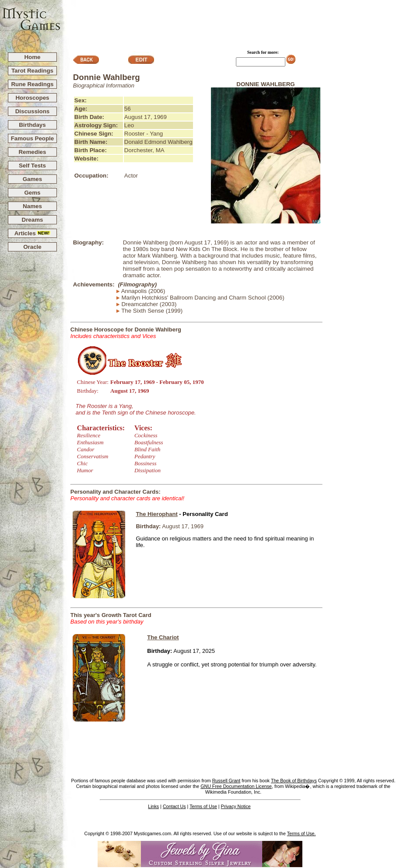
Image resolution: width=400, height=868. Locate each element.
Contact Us (174, 806)
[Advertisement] (231, 22)
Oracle (32, 247)
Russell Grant (226, 781)
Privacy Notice (236, 806)
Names (32, 206)
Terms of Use (203, 806)
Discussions (33, 111)
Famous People (33, 138)
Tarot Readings (32, 71)
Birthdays (32, 125)
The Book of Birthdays (294, 781)
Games (32, 179)
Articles (33, 233)
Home (32, 57)
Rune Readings (32, 84)
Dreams (33, 220)
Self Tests (32, 166)
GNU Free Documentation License (236, 786)
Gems (32, 193)
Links (153, 806)
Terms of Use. (302, 833)
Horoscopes (32, 98)
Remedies (32, 152)
